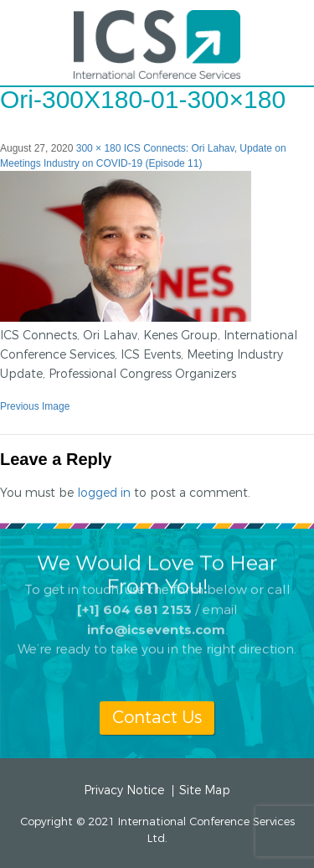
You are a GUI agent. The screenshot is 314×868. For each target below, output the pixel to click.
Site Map (205, 791)
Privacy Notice (124, 791)
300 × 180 (99, 148)
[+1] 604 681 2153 (134, 595)
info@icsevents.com (156, 615)
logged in (104, 493)
